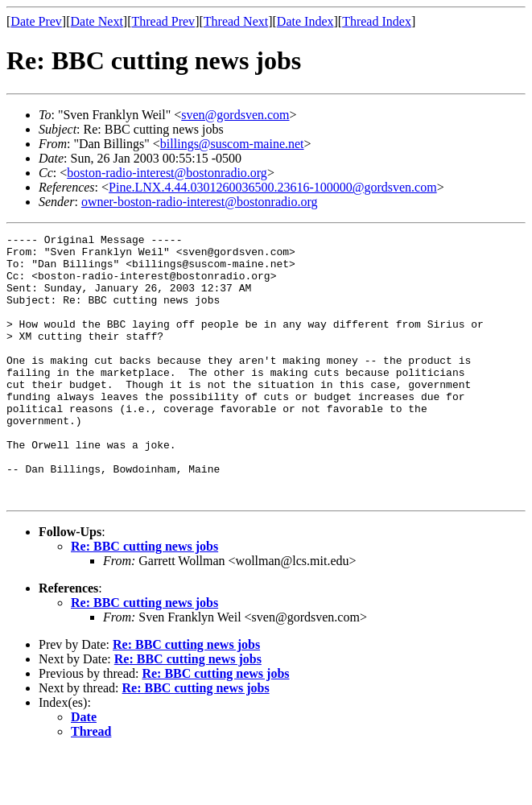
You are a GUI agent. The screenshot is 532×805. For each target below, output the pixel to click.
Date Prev (36, 21)
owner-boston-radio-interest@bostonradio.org (200, 202)
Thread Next (236, 21)
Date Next (97, 21)
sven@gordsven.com (235, 115)
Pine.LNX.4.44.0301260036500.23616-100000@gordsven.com (273, 187)
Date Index (305, 21)
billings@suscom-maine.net (232, 144)
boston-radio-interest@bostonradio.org (167, 173)
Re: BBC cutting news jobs (144, 599)
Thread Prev (163, 21)
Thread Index (377, 21)
